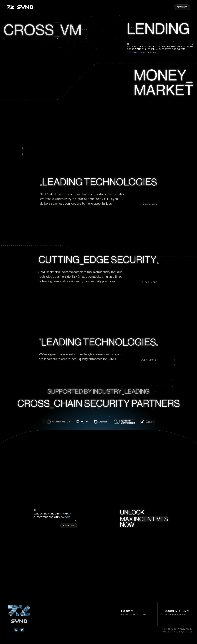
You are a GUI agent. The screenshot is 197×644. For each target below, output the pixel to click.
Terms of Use (169, 629)
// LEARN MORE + (149, 204)
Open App (182, 7)
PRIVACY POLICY (185, 629)
